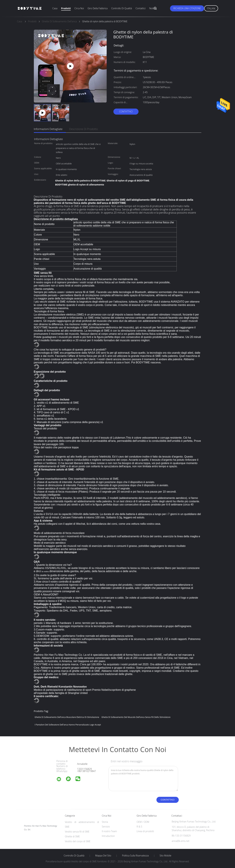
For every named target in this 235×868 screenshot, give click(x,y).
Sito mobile (165, 856)
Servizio (106, 827)
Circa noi (79, 8)
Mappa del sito (103, 856)
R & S (139, 827)
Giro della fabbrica (98, 8)
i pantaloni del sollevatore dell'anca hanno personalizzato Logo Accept (68, 725)
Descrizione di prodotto (83, 129)
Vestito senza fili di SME (77, 832)
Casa (55, 8)
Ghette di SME (72, 836)
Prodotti (66, 8)
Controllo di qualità (122, 8)
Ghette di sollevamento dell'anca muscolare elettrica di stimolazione (67, 717)
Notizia (153, 8)
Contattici (141, 8)
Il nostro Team (109, 831)
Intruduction (108, 836)
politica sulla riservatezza (135, 856)
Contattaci (126, 111)
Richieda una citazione (187, 8)
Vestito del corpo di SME (78, 841)
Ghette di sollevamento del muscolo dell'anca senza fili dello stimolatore (136, 717)
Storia (105, 822)
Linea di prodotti (145, 831)
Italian (211, 8)
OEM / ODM (143, 822)
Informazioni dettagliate (48, 129)
